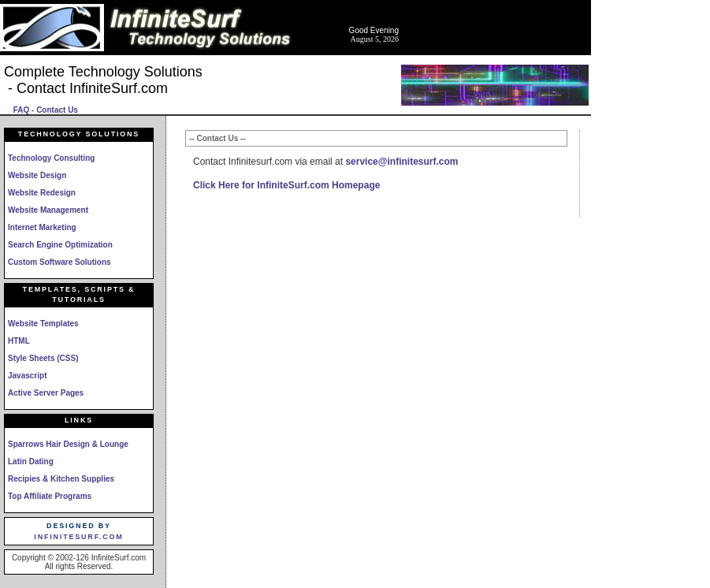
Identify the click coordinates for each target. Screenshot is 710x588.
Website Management (48, 210)
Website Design (37, 175)
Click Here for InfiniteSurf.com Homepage (286, 185)
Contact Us (57, 110)
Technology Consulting (51, 158)
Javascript (27, 376)
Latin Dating (31, 461)
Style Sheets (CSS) (43, 358)
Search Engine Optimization (60, 245)
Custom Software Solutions (59, 262)
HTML (19, 341)
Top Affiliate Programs (50, 496)
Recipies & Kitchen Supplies (61, 479)
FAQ (22, 110)
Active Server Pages (46, 393)
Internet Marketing (42, 227)
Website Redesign (42, 193)
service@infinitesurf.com (401, 162)
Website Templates (43, 324)
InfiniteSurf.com (78, 537)
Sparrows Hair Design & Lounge (68, 444)
